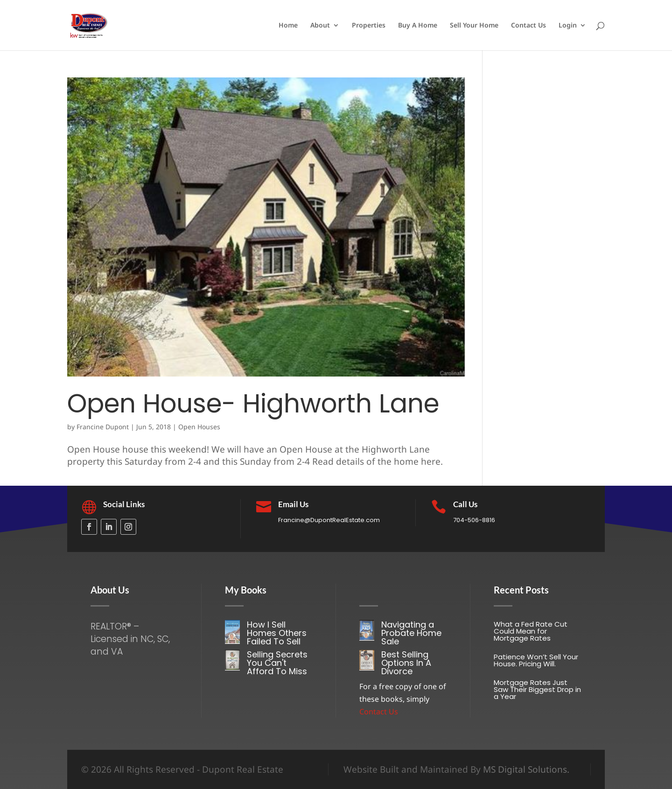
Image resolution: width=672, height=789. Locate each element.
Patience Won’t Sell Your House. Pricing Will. (536, 660)
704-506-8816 (474, 520)
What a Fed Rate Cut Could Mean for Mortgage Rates (531, 631)
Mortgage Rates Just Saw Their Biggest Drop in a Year (537, 689)
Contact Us (528, 26)
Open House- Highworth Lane (253, 403)
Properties (369, 26)
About (320, 26)
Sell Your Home (474, 26)
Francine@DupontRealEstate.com (329, 520)
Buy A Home (418, 26)
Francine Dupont (103, 427)
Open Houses (199, 427)
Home (288, 26)
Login (568, 26)
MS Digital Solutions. (526, 769)
